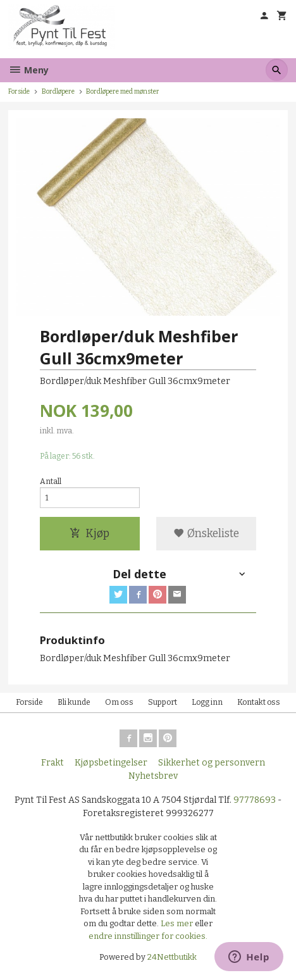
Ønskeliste (206, 534)
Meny (28, 70)
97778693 (255, 800)
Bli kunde (74, 702)
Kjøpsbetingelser (111, 763)
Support (163, 702)
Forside (19, 91)
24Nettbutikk (172, 957)
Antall (51, 481)
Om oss (119, 702)
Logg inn (207, 702)
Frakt (52, 763)
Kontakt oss (259, 702)
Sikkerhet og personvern (212, 763)
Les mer (178, 923)
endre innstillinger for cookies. (148, 936)
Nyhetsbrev (153, 776)
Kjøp (89, 534)
